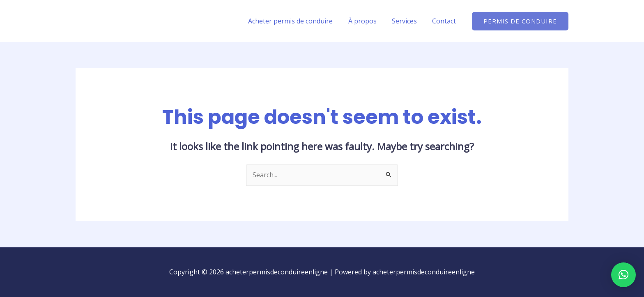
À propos (368, 21)
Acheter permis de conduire (298, 21)
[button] (520, 21)
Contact (445, 21)
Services (408, 21)
